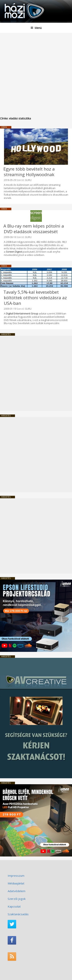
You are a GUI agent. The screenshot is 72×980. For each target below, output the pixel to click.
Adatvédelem (17, 891)
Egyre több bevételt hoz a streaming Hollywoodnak (29, 172)
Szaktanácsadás (18, 914)
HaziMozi (12, 3)
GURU (28, 180)
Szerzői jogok (17, 899)
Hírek (4, 127)
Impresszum (16, 876)
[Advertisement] (36, 71)
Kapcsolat (14, 906)
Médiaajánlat (16, 883)
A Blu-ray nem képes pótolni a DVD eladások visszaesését (34, 229)
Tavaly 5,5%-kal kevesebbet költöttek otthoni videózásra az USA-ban (35, 298)
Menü (36, 28)
